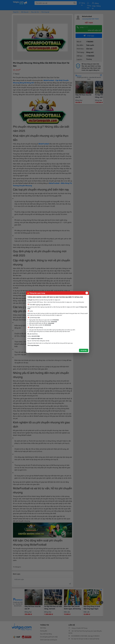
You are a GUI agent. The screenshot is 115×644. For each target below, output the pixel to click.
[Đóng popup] (87, 293)
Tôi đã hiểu (84, 350)
